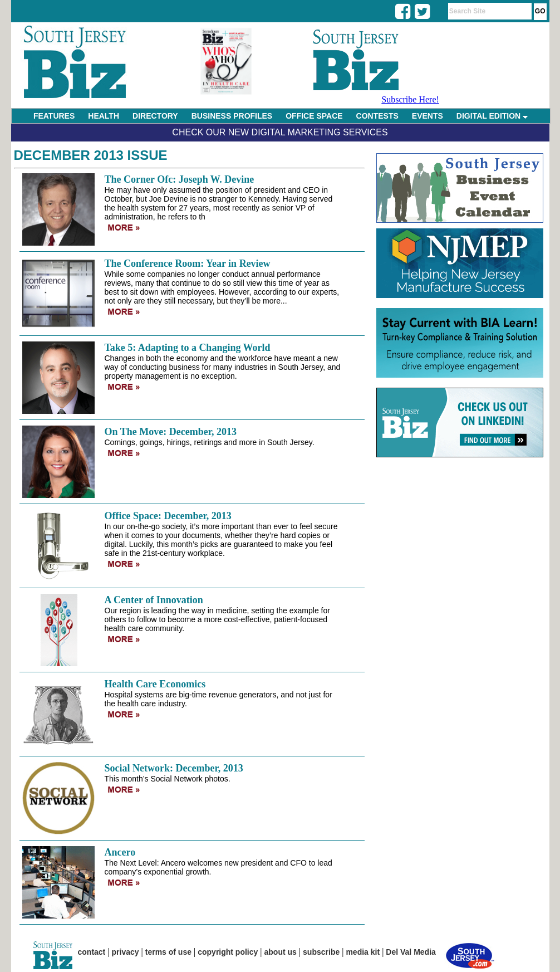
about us (281, 952)
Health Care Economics (155, 684)
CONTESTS (377, 116)
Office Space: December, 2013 (168, 516)
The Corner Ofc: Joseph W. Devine (180, 179)
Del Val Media (411, 952)
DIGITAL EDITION (492, 116)
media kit (363, 952)
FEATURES (54, 116)
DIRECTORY (155, 116)
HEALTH (104, 116)
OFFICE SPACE (314, 116)
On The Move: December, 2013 (171, 432)
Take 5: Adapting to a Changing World (188, 348)
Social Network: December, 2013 (174, 768)
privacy (126, 952)
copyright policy (228, 952)
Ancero (120, 852)
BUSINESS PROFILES (232, 116)
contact (92, 952)
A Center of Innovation (154, 600)
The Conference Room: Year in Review (188, 263)
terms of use (168, 952)
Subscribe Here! (410, 99)
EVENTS (428, 116)
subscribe (321, 952)
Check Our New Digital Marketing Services (280, 132)
